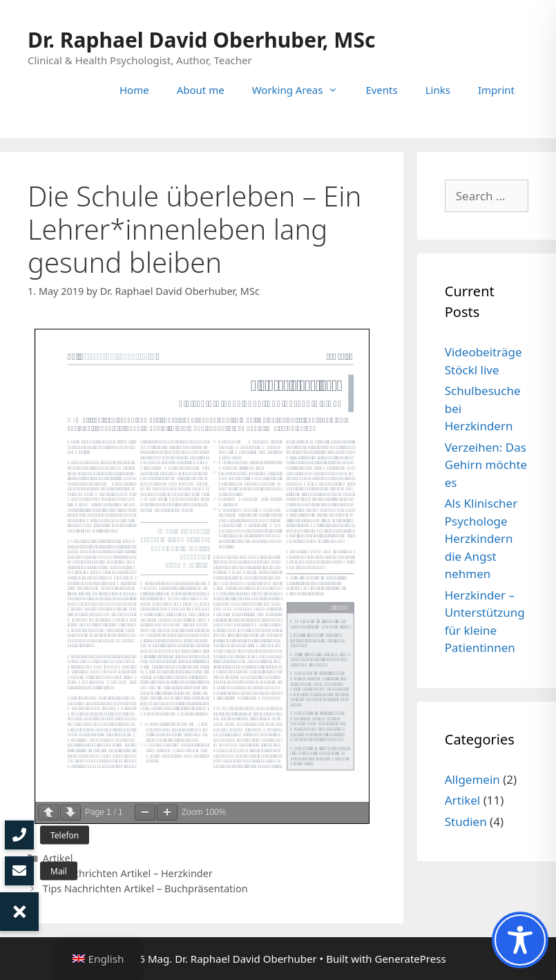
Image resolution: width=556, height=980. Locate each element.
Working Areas (302, 90)
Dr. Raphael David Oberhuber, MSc (201, 40)
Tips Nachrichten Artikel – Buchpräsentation (145, 888)
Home (134, 90)
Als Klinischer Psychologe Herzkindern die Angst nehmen (481, 538)
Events (381, 90)
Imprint (496, 90)
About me (201, 90)
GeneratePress (410, 959)
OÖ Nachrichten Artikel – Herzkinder (128, 873)
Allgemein (472, 779)
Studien (466, 822)
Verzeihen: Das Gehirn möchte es (486, 465)
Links (438, 90)
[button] (19, 912)
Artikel (58, 858)
